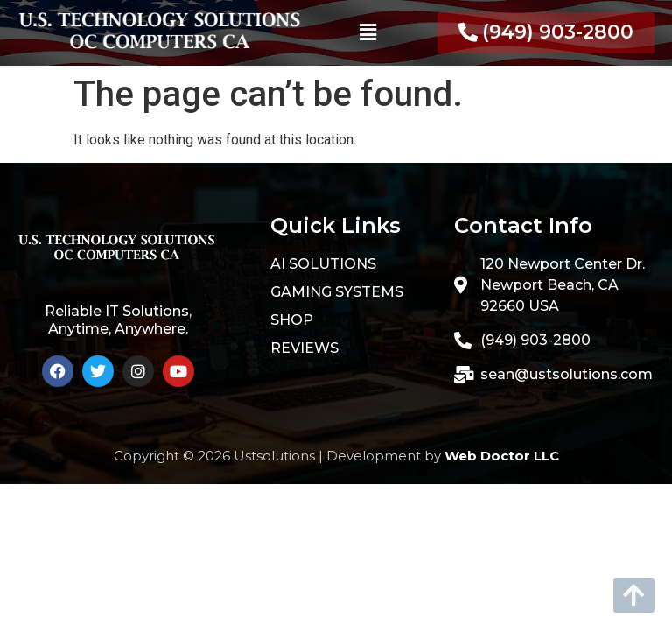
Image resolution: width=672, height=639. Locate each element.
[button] (367, 32)
